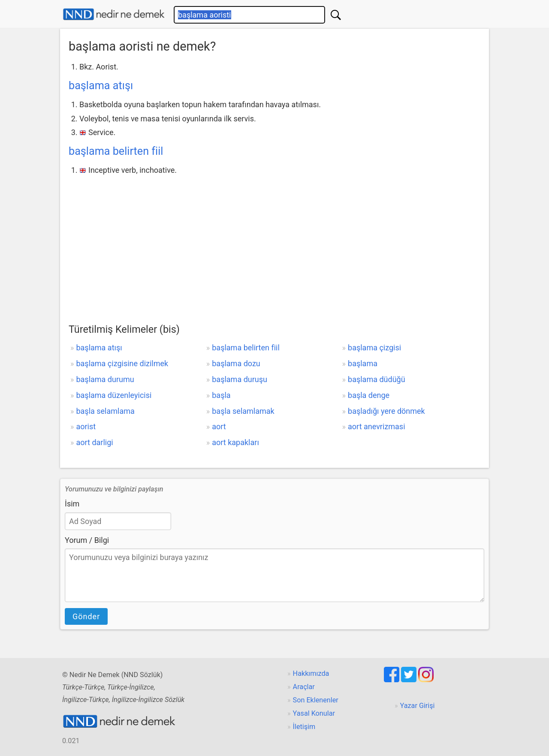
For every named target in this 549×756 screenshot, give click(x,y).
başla (221, 395)
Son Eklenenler (316, 700)
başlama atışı (101, 86)
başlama (363, 363)
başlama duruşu (240, 379)
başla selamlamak (243, 411)
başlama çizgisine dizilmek (122, 363)
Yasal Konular (314, 713)
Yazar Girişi (418, 706)
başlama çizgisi (374, 348)
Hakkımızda (311, 673)
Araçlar (304, 687)
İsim (72, 504)
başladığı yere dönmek (386, 411)
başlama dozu (236, 363)
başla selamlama (105, 411)
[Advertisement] (274, 241)
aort (219, 426)
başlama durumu (105, 379)
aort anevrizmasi (376, 426)
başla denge (369, 395)
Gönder (86, 616)
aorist (86, 426)
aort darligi (94, 442)
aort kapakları (235, 442)
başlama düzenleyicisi (114, 395)
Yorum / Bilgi (87, 540)
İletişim (304, 727)
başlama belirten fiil (116, 151)
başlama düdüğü (377, 379)
